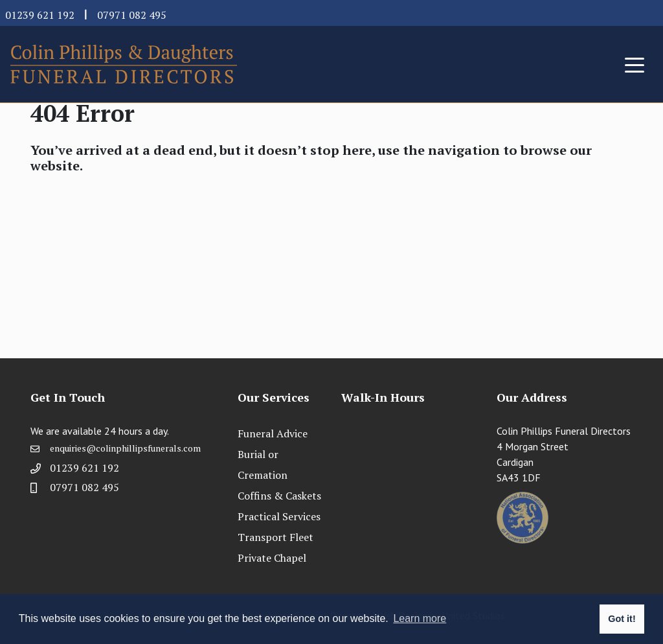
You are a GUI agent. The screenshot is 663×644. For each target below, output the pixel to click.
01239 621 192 (40, 15)
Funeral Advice (273, 433)
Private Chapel (272, 558)
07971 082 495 (132, 15)
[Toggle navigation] (635, 64)
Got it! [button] (622, 619)
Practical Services (279, 516)
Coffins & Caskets (279, 496)
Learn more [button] (420, 618)
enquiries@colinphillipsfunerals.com (125, 448)
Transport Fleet (275, 537)
